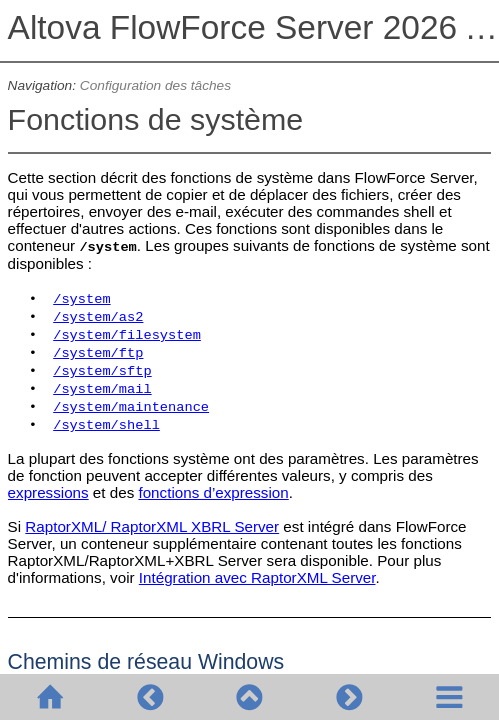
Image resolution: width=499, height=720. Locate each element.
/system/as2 (98, 317)
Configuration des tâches (155, 85)
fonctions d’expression (213, 492)
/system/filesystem (127, 335)
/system (81, 299)
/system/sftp (102, 371)
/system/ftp (98, 353)
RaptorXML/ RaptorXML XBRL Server (152, 526)
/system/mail (102, 389)
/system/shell (106, 425)
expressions (48, 492)
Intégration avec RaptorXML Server (257, 577)
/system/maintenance (131, 407)
